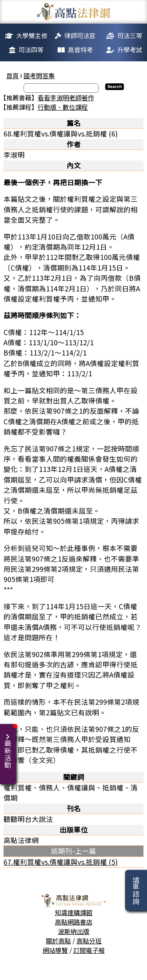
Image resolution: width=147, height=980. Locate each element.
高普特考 (80, 50)
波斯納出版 (74, 931)
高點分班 (89, 941)
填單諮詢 (136, 890)
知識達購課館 (74, 912)
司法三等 (130, 35)
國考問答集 (39, 76)
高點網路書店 (74, 922)
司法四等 (31, 50)
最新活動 (9, 746)
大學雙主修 (32, 35)
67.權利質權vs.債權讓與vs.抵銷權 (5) (61, 862)
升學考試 (130, 50)
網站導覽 (55, 950)
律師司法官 (80, 35)
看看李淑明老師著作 (66, 98)
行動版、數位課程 (63, 107)
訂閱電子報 (89, 950)
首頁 (13, 76)
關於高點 (58, 941)
